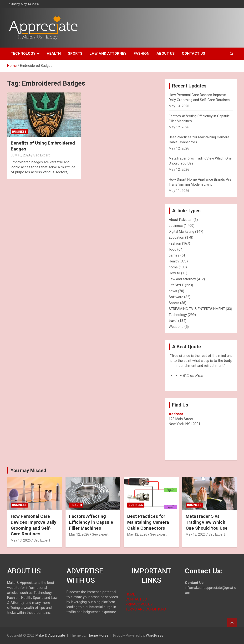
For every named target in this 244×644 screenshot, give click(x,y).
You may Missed (28, 470)
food (173, 249)
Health (54, 53)
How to (174, 273)
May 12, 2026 (79, 534)
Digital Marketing (181, 232)
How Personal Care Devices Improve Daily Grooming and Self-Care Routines (34, 525)
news (173, 291)
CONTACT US (136, 599)
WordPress (155, 635)
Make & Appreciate (50, 635)
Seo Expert (42, 155)
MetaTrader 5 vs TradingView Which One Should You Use (207, 522)
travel (173, 321)
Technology (23, 53)
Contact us (193, 53)
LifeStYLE (176, 285)
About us (166, 53)
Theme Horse (98, 635)
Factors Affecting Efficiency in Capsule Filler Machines (91, 522)
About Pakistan (181, 220)
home (173, 267)
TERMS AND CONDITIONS (146, 609)
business (19, 132)
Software (176, 297)
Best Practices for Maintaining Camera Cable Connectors (148, 522)
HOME (130, 594)
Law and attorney (108, 53)
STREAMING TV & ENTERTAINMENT (197, 309)
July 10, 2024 (21, 155)
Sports (75, 53)
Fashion (142, 53)
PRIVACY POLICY (139, 604)
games (174, 255)
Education (176, 237)
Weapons (176, 327)
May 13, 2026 (21, 540)
